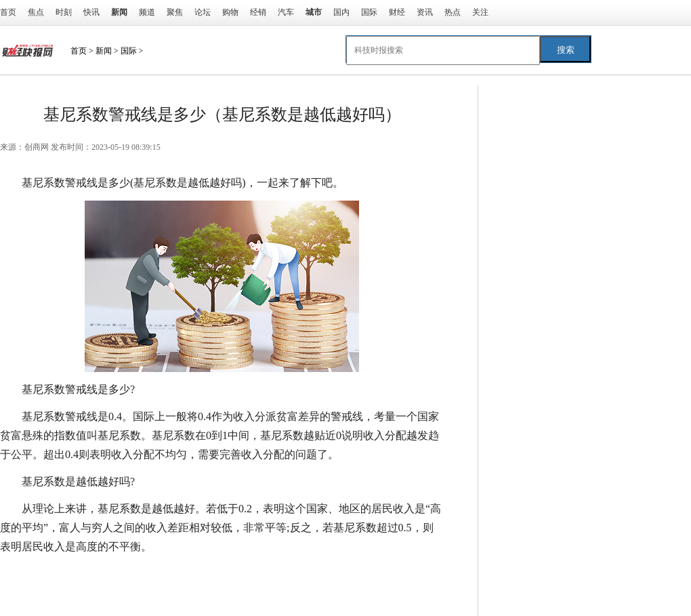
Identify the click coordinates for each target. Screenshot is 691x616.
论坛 (203, 12)
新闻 (104, 51)
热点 (453, 12)
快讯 (91, 12)
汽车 (286, 12)
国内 (341, 12)
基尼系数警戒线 (106, 574)
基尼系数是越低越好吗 (201, 574)
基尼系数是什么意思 (306, 574)
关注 (480, 12)
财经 (397, 12)
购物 (230, 12)
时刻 (64, 12)
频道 (147, 12)
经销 (258, 12)
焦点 (36, 12)
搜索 (566, 50)
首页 (8, 12)
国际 (369, 12)
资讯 (425, 12)
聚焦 (175, 12)
